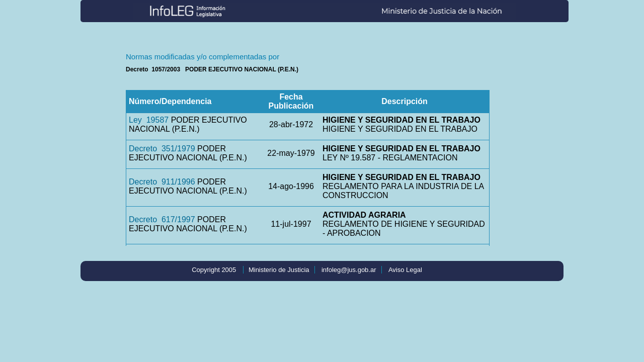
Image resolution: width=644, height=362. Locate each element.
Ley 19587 (149, 120)
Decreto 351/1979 (162, 149)
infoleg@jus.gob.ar (349, 270)
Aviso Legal (405, 270)
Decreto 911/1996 (162, 182)
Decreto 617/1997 (162, 219)
